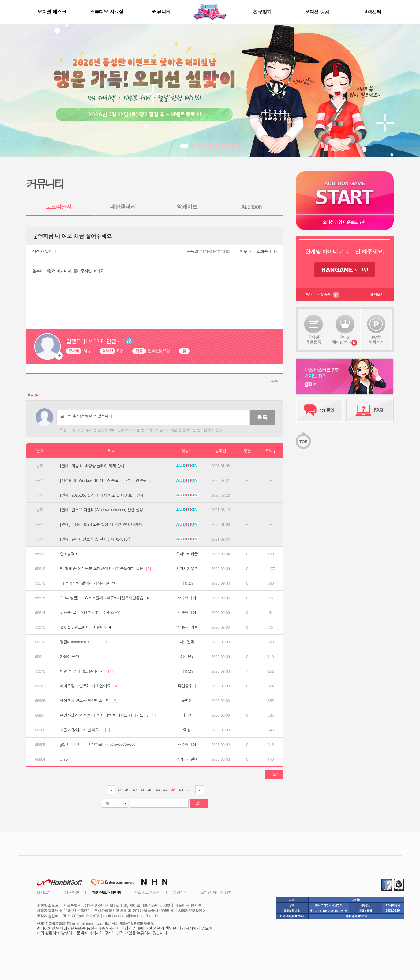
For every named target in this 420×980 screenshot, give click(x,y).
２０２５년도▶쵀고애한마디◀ (85, 627)
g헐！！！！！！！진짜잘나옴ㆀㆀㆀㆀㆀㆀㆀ (97, 745)
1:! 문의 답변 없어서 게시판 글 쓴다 (93, 583)
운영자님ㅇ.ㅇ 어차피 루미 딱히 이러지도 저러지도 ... (108, 715)
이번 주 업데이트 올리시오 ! (86, 671)
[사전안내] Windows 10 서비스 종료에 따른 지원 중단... (105, 480)
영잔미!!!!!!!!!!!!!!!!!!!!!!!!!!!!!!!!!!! (83, 642)
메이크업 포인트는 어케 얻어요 (89, 686)
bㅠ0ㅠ (65, 759)
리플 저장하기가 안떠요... (85, 730)
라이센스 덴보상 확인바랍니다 (89, 701)
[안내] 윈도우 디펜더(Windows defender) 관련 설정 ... (104, 510)
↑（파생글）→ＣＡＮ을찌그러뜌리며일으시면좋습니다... (107, 598)
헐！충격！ (69, 554)
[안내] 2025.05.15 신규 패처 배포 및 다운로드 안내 (102, 495)
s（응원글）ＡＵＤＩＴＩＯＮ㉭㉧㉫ (90, 612)
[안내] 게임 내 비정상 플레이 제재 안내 (92, 466)
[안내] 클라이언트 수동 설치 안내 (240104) (95, 539)
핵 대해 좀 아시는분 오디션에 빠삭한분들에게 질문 (105, 568)
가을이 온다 (69, 656)
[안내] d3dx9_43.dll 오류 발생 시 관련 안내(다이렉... (103, 524)
